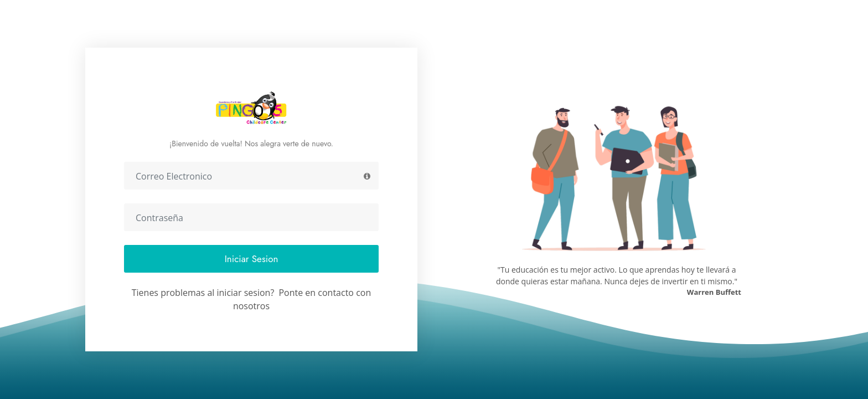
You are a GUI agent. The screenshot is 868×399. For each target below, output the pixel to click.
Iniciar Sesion (252, 259)
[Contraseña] (251, 217)
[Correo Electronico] (251, 176)
